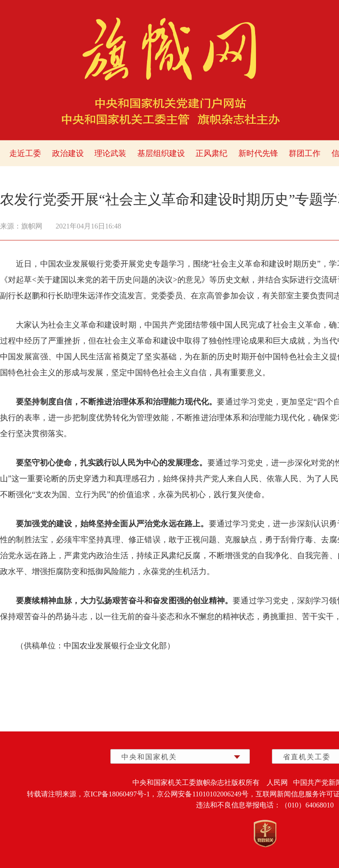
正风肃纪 (211, 153)
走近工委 (25, 153)
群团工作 (305, 153)
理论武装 (110, 153)
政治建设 (68, 153)
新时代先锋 (258, 153)
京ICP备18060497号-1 (117, 794)
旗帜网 (32, 226)
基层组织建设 (161, 153)
